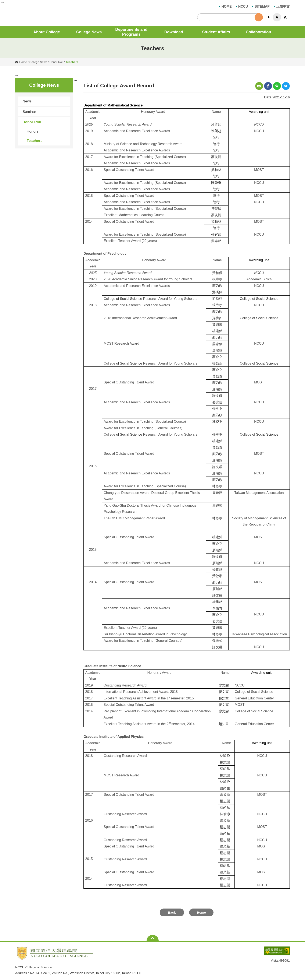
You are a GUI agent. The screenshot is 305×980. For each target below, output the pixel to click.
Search (259, 17)
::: (3, 2)
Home (23, 62)
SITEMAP (261, 6)
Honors (33, 131)
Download (174, 32)
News (27, 101)
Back (172, 912)
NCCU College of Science (18, 7)
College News (89, 32)
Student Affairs (216, 32)
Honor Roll (56, 62)
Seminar (29, 112)
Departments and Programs (131, 32)
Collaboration (258, 32)
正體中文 (282, 6)
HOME (225, 6)
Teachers (35, 141)
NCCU (242, 6)
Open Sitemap (153, 938)
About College (47, 32)
